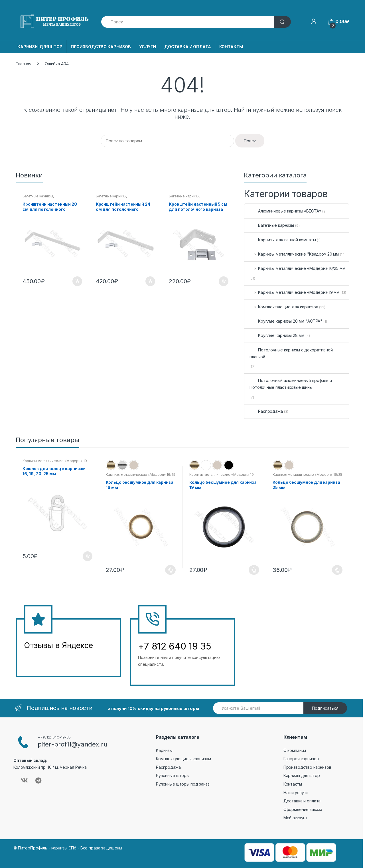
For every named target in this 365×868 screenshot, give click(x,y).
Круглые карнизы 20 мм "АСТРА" (286, 321)
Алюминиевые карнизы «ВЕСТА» (285, 211)
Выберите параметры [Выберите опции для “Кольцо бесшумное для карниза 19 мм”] (254, 570)
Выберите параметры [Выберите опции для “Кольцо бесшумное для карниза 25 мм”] (337, 570)
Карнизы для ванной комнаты (283, 240)
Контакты (293, 784)
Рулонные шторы (173, 775)
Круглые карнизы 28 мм (277, 335)
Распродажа (266, 411)
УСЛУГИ (148, 47)
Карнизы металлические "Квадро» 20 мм (294, 254)
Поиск (250, 141)
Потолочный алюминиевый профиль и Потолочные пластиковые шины (291, 384)
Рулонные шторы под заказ (183, 784)
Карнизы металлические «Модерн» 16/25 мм (297, 268)
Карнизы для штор (302, 775)
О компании (295, 750)
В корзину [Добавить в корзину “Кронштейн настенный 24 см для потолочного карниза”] (150, 281)
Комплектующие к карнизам (183, 759)
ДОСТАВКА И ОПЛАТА (188, 47)
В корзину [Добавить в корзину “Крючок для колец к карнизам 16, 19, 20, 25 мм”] (87, 556)
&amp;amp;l (45, 660)
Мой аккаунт (296, 818)
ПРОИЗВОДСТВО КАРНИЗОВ (101, 47)
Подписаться (325, 708)
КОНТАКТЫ (231, 47)
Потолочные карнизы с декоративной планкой (291, 353)
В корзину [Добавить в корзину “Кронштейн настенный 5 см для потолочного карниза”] (223, 281)
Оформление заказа (303, 809)
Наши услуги (296, 793)
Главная (24, 64)
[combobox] (188, 22)
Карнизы (164, 750)
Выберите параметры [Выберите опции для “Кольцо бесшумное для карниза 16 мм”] (171, 570)
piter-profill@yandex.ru (73, 744)
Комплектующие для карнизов (284, 307)
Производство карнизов (307, 767)
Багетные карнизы (38, 196)
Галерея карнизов (301, 759)
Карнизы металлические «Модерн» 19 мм (294, 292)
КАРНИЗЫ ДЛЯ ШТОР (40, 47)
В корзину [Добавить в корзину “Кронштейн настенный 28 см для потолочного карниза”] (77, 281)
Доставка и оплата (302, 801)
